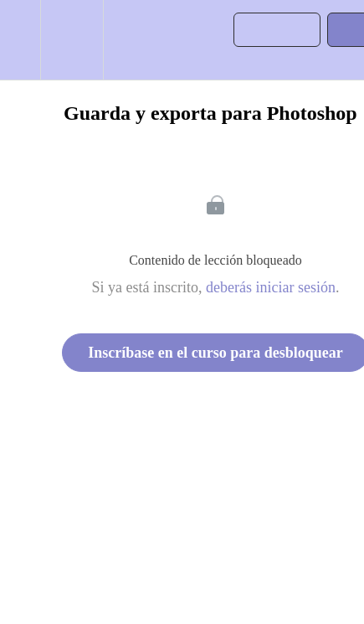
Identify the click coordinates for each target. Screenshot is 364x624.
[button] (20, 40)
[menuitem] (72, 40)
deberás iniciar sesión (271, 287)
